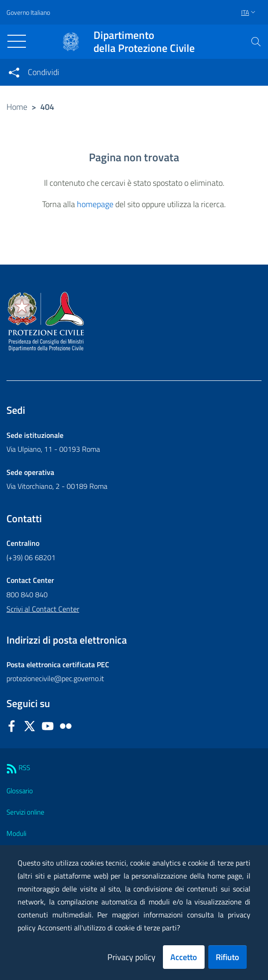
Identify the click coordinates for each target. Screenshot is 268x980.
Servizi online (25, 812)
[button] (256, 42)
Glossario (20, 791)
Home (17, 107)
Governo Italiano (28, 12)
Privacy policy (131, 957)
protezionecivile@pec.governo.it (55, 678)
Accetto (184, 957)
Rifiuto (227, 957)
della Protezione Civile (144, 42)
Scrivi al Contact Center (43, 609)
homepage (95, 204)
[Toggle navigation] (17, 41)
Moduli (16, 833)
